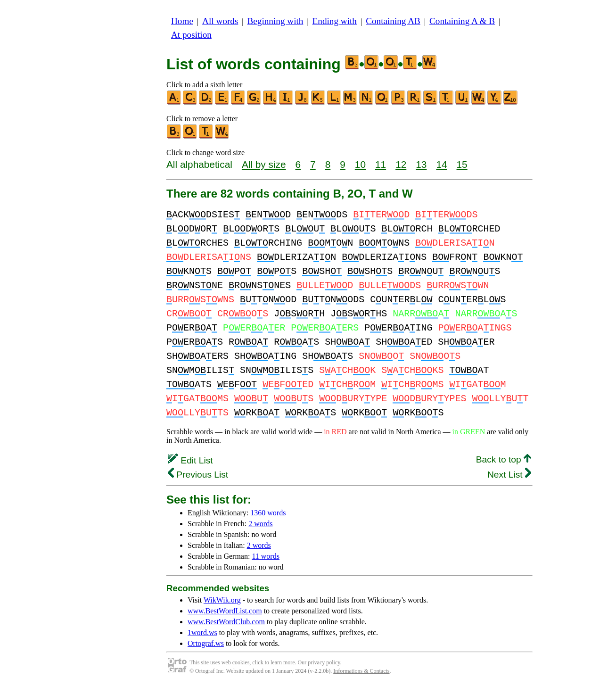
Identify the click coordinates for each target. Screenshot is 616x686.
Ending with (335, 21)
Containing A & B (462, 21)
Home (182, 21)
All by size (264, 164)
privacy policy (324, 662)
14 (441, 164)
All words (220, 21)
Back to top (504, 459)
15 (462, 164)
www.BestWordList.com (225, 611)
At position (191, 35)
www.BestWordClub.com (226, 622)
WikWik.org (222, 600)
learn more (283, 662)
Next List (509, 475)
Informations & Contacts (361, 671)
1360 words (268, 513)
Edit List (190, 460)
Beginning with (275, 21)
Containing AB (393, 21)
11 (381, 164)
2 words (260, 524)
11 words (266, 556)
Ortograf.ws (206, 643)
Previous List (198, 475)
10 (360, 164)
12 (401, 164)
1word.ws (202, 632)
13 (421, 164)
